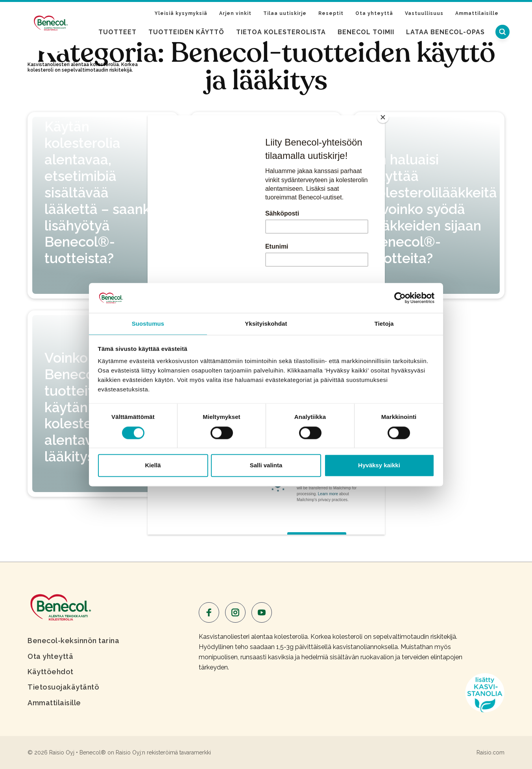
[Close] (383, 117)
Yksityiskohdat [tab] (266, 324)
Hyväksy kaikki (379, 466)
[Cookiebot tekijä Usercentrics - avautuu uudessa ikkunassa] (400, 297)
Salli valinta (266, 466)
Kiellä (153, 466)
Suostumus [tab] (148, 324)
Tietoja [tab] (384, 324)
